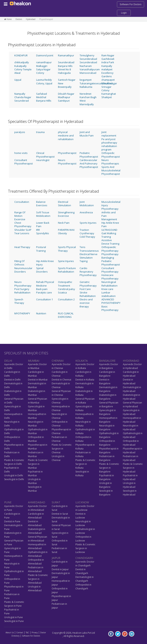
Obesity (62, 233)
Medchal (41, 97)
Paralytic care (44, 292)
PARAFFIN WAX (66, 230)
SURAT (56, 502)
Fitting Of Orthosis (19, 263)
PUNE (8, 502)
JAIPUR (56, 558)
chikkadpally (22, 62)
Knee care (107, 289)
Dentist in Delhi (12, 380)
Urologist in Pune (13, 617)
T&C (27, 632)
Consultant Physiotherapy (110, 270)
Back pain (42, 289)
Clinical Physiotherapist (45, 155)
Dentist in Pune (12, 521)
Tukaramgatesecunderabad (96, 83)
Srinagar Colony (106, 89)
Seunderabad (66, 62)
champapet (108, 80)
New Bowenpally (65, 85)
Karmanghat (109, 94)
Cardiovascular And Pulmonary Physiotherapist (89, 163)
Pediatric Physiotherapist (89, 155)
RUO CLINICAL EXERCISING (66, 315)
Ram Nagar (108, 55)
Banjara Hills (65, 66)
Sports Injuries (88, 223)
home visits (21, 153)
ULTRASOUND (109, 230)
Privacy (35, 632)
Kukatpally (20, 66)
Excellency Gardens (107, 75)
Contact (20, 632)
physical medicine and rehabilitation (66, 136)
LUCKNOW (82, 502)
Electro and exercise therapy (86, 303)
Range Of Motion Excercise (20, 216)
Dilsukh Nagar (66, 94)
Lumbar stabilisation (109, 294)
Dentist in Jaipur (60, 569)
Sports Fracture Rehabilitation (67, 270)
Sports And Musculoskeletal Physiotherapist (111, 170)
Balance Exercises (42, 204)
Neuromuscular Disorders (23, 270)
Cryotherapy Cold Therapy (87, 235)
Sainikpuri (64, 101)
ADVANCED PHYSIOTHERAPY (111, 301)
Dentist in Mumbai (38, 380)
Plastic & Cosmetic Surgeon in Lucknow (85, 548)
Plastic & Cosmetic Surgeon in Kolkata (85, 464)
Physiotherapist (67, 153)
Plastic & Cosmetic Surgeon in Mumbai (38, 464)
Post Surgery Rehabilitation (22, 291)
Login (124, 13)
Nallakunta (86, 87)
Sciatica (62, 292)
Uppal (18, 80)
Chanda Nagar (23, 97)
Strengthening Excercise (66, 214)
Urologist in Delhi (14, 475)
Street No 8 (64, 69)
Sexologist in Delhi (14, 479)
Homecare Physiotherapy (110, 277)
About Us (10, 632)
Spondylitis (43, 233)
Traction (84, 230)
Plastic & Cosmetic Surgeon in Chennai (62, 449)
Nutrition (41, 313)
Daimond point (45, 55)
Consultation (22, 202)
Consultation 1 (45, 299)
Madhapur (64, 97)
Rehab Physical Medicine (45, 284)
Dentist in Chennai (61, 380)
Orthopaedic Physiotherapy (110, 249)
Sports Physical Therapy (67, 249)
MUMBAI (34, 361)
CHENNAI (58, 361)
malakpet (107, 69)
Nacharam (86, 66)
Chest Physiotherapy (23, 224)
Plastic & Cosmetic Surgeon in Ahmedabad (38, 579)
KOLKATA (82, 361)
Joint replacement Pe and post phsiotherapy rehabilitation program (109, 141)
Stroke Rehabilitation (88, 294)
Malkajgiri (42, 66)
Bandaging (108, 258)
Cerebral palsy (67, 289)
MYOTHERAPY (22, 313)
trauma (40, 132)
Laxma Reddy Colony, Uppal (44, 81)
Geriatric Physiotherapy (88, 284)
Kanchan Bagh (88, 97)
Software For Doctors (130, 4)
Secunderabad (88, 62)
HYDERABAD (131, 361)
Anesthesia (86, 212)
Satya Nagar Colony (43, 71)
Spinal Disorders (42, 270)
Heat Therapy (22, 247)
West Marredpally (87, 102)
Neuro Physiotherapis (110, 162)
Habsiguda (64, 73)
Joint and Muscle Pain (87, 134)
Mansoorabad (88, 73)
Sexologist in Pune (14, 621)
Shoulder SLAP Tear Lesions (23, 232)
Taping (84, 261)
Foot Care (85, 289)
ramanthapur (44, 62)
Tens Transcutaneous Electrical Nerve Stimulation (89, 252)
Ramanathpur (66, 55)
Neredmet (85, 94)
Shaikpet (107, 97)
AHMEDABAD (37, 502)
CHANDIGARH (84, 558)
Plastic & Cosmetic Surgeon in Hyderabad (133, 468)
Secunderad (22, 101)
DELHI (8, 361)
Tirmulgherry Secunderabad (88, 57)
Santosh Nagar (67, 80)
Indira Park (108, 62)
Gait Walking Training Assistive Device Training (110, 239)
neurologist (43, 160)
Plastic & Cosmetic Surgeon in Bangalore (109, 468)
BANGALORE (107, 361)
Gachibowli (108, 59)
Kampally (107, 66)
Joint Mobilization (87, 204)
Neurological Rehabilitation (109, 284)
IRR (38, 230)
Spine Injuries (66, 261)
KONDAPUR (21, 55)
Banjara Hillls (44, 101)
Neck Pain (64, 223)
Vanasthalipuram (90, 69)
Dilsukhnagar (109, 83)
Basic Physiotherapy (110, 308)
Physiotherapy (110, 254)
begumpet (86, 80)
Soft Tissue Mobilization (43, 214)
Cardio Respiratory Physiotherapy (88, 272)
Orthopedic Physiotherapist (111, 155)
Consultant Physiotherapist (24, 162)
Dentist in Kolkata (85, 380)
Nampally (20, 94)
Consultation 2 (66, 299)
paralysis (20, 132)
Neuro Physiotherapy (23, 284)
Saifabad (42, 94)
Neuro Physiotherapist (67, 162)
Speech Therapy (19, 301)
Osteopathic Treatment (65, 284)
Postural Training (41, 249)
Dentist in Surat (60, 514)
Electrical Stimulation (65, 204)
